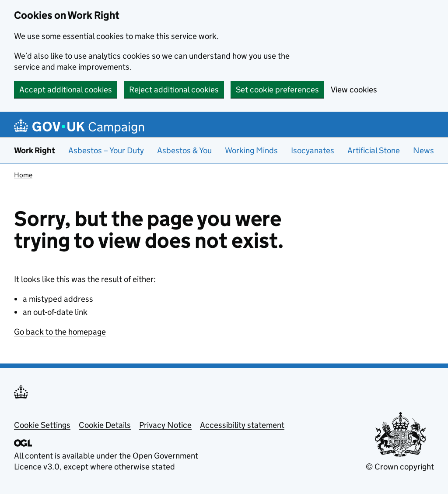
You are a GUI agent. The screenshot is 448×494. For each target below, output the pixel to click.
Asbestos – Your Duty (106, 150)
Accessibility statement (242, 425)
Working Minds (251, 150)
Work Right (35, 150)
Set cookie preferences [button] (277, 90)
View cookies (354, 90)
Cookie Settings (42, 425)
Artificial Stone (374, 150)
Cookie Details (105, 425)
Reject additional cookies (174, 90)
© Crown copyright (400, 467)
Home (23, 175)
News (423, 150)
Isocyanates (313, 150)
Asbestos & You (184, 150)
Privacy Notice (165, 425)
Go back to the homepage (60, 332)
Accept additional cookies (66, 90)
